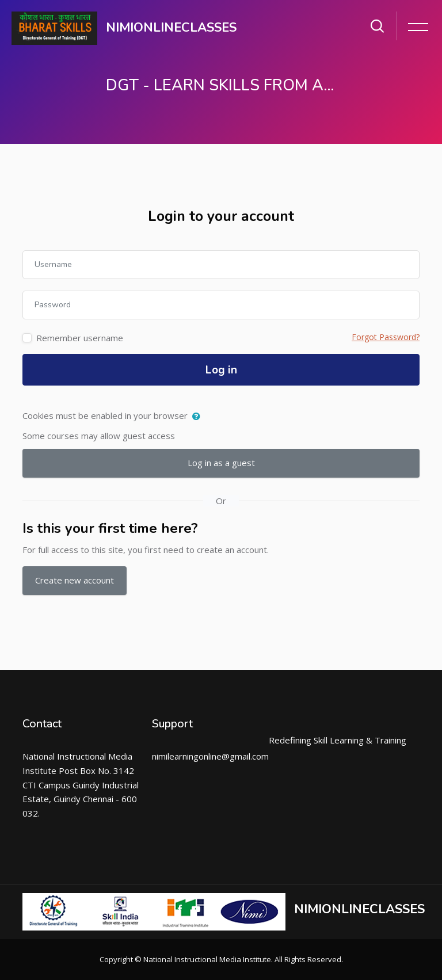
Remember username (80, 338)
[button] (199, 417)
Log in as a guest (221, 463)
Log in (221, 370)
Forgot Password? (386, 337)
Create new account (75, 580)
